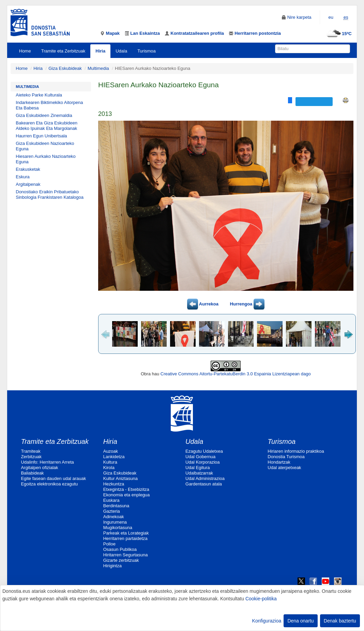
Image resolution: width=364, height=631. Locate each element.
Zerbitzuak (31, 457)
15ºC (338, 34)
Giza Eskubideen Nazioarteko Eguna (45, 146)
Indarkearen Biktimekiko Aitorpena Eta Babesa (49, 105)
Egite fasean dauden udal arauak (53, 478)
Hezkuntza (114, 484)
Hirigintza (112, 566)
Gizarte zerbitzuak (121, 560)
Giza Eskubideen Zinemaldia (44, 115)
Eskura (22, 177)
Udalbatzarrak (199, 473)
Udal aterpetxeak (284, 468)
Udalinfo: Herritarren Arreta (47, 462)
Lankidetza (114, 457)
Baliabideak (32, 473)
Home (25, 51)
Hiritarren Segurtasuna (126, 555)
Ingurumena (115, 522)
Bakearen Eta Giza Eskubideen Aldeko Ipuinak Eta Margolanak (47, 126)
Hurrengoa (247, 304)
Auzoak (111, 451)
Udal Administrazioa (205, 478)
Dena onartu (300, 621)
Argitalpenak (28, 184)
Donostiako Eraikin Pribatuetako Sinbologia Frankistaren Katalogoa (50, 194)
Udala (121, 51)
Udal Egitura (198, 468)
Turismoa (147, 51)
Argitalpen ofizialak (39, 468)
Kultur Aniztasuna (120, 478)
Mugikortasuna (118, 528)
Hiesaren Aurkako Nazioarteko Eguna (46, 159)
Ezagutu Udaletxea (204, 451)
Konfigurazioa (267, 621)
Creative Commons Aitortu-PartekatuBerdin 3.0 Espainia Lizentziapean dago (236, 374)
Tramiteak (31, 451)
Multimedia (98, 68)
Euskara (111, 500)
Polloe (109, 544)
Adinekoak (114, 517)
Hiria (100, 51)
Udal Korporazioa (202, 462)
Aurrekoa (203, 304)
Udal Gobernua (200, 457)
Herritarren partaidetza (125, 538)
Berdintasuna (116, 506)
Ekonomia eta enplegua (127, 495)
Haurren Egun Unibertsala (41, 136)
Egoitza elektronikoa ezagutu (49, 484)
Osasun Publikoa (120, 549)
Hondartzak (279, 462)
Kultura (110, 462)
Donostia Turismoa (286, 457)
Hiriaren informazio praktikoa (296, 451)
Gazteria (112, 511)
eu (331, 17)
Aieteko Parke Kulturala (39, 95)
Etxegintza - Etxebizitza (126, 489)
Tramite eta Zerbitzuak (63, 51)
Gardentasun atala (204, 484)
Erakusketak (28, 169)
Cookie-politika (261, 599)
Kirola (109, 468)
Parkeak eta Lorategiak (126, 533)
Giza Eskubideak (65, 68)
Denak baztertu (340, 621)
